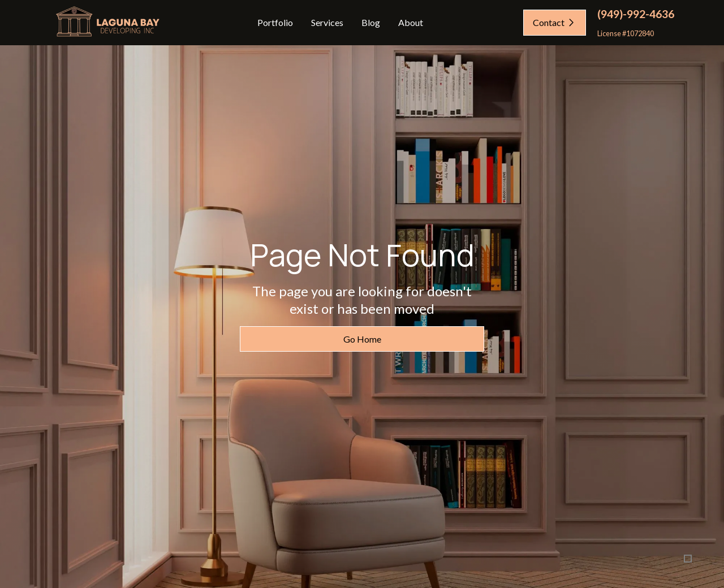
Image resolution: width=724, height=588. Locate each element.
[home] (106, 23)
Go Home (362, 340)
